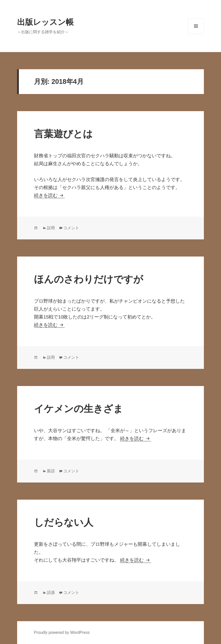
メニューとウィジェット (196, 26)
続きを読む (49, 195)
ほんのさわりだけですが (89, 279)
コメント (71, 228)
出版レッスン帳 (45, 22)
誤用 (51, 228)
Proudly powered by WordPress (62, 632)
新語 (51, 471)
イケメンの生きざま (79, 409)
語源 (51, 593)
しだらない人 (64, 522)
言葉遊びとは (63, 134)
